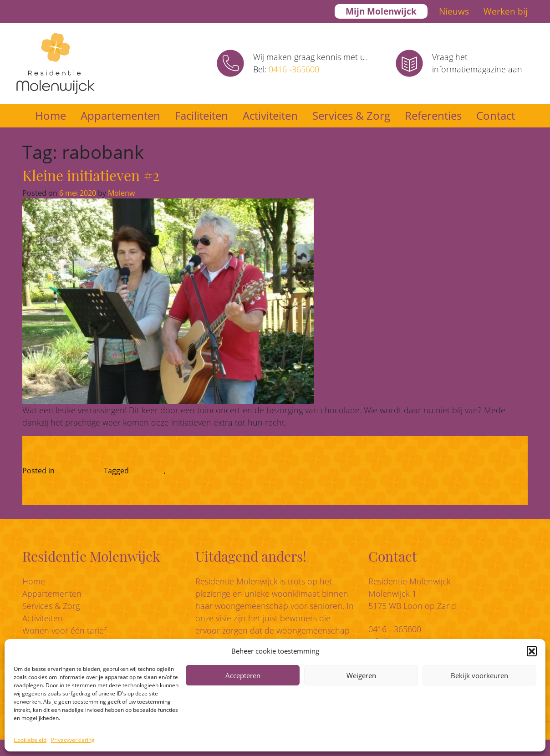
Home (51, 115)
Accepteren (243, 675)
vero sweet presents (202, 471)
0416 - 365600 (395, 629)
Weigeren (361, 675)
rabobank (147, 471)
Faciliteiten (201, 115)
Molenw (120, 193)
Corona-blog (78, 471)
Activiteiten (270, 115)
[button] (532, 651)
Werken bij (506, 11)
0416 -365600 (294, 69)
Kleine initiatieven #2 (91, 175)
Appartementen (120, 115)
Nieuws (454, 11)
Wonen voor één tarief (64, 630)
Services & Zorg (351, 115)
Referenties (433, 115)
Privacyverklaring (73, 740)
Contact (496, 115)
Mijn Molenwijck (381, 11)
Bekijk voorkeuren (479, 675)
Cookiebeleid (30, 740)
